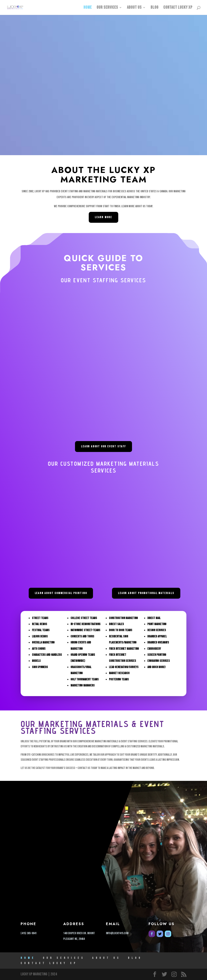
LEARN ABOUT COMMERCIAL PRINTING (61, 593)
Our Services (107, 8)
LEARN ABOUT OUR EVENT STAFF (103, 446)
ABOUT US (134, 8)
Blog (155, 8)
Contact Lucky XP (178, 8)
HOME (88, 8)
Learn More (103, 217)
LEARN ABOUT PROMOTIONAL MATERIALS (146, 593)
